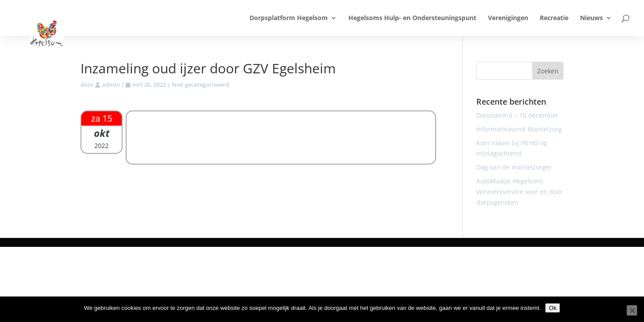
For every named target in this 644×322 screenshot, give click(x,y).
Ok (553, 308)
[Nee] (632, 310)
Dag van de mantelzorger (514, 167)
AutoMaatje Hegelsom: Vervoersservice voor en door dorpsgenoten (520, 192)
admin (111, 85)
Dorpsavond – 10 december (517, 115)
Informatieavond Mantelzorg (519, 129)
